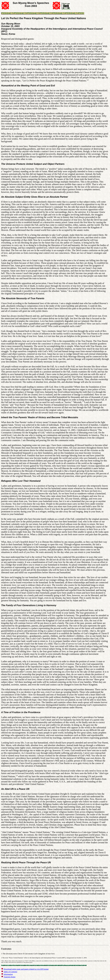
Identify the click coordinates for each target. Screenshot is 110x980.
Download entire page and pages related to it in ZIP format (26, 969)
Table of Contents (10, 972)
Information (8, 974)
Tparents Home (10, 977)
